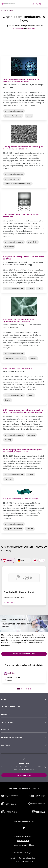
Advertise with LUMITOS (23, 836)
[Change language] (40, 4)
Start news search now (24, 654)
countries (31, 28)
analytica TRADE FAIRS (11, 707)
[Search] (33, 4)
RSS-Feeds (6, 745)
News (4, 699)
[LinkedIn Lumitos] (24, 828)
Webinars (5, 730)
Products (5, 714)
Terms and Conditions (27, 858)
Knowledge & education (12, 737)
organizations (18, 28)
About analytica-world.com (24, 845)
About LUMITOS (23, 841)
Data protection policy (24, 861)
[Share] (37, 4)
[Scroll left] (40, 560)
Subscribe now (24, 775)
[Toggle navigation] (45, 4)
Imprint (12, 858)
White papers (7, 722)
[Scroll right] (43, 560)
